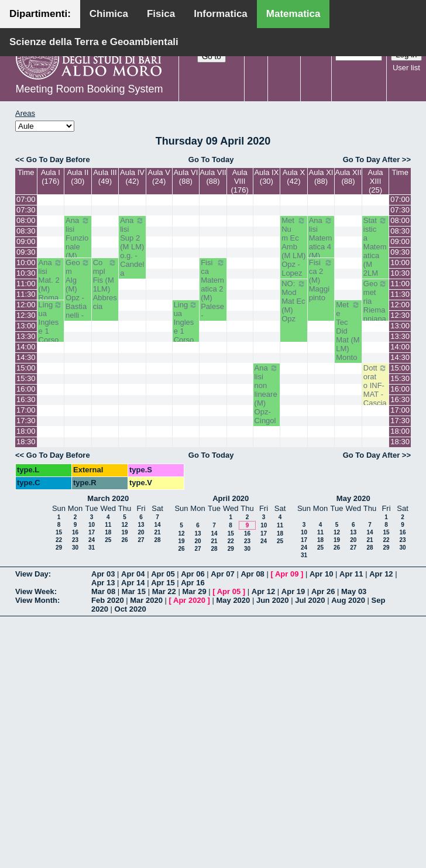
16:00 (26, 389)
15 (59, 532)
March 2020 (108, 498)
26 (124, 540)
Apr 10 (321, 574)
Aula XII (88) (348, 177)
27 (141, 540)
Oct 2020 (130, 609)
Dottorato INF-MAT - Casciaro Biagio (376, 394)
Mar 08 (103, 591)
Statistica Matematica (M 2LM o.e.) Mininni (376, 255)
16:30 (26, 399)
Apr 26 (323, 591)
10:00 (26, 263)
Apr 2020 (189, 600)
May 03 (354, 591)
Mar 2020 (146, 600)
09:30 (26, 252)
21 (157, 532)
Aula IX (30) (266, 177)
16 (75, 532)
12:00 (26, 305)
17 (92, 532)
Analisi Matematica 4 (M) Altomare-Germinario (321, 255)
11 (108, 525)
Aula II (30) (78, 177)
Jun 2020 (273, 600)
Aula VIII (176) (239, 181)
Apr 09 (287, 574)
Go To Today (211, 159)
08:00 (26, 220)
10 (92, 525)
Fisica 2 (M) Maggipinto (321, 280)
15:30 (26, 378)
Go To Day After (372, 159)
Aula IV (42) (132, 177)
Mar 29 (194, 591)
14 (157, 525)
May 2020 (353, 498)
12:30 (26, 315)
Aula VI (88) (185, 177)
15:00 (26, 368)
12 (124, 525)
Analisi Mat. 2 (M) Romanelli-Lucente (51, 293)
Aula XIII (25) (376, 181)
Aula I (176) (51, 177)
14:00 (26, 347)
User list (406, 68)
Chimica (109, 14)
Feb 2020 (108, 600)
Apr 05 (163, 574)
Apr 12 (381, 574)
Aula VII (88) (213, 177)
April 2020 (231, 498)
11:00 (26, 284)
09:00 (26, 241)
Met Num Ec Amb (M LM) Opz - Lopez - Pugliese (294, 260)
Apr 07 (222, 574)
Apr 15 (163, 583)
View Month (36, 600)
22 (59, 540)
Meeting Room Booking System (89, 89)
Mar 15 (134, 591)
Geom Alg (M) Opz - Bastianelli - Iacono (78, 293)
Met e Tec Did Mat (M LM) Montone (348, 335)
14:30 (26, 357)
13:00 (26, 326)
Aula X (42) (294, 177)
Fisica (161, 14)
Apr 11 (351, 574)
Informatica (221, 14)
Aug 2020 (348, 600)
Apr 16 (193, 583)
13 (141, 525)
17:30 (26, 421)
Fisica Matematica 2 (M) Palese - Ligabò (213, 293)
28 (157, 540)
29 (59, 548)
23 (75, 540)
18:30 (26, 442)
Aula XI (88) (321, 177)
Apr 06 (193, 574)
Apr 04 (133, 574)
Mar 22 (164, 591)
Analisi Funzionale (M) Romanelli (78, 247)
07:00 (26, 199)
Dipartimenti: (40, 14)
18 (108, 532)
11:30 (26, 294)
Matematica (293, 14)
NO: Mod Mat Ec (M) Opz (294, 301)
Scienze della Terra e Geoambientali (94, 42)
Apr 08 (252, 574)
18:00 (26, 431)
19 (124, 532)
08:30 (26, 231)
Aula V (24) (159, 177)
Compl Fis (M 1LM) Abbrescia (105, 284)
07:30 (26, 210)
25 (108, 540)
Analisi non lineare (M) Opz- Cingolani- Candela (267, 407)
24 (92, 540)
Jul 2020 (310, 600)
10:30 (26, 273)
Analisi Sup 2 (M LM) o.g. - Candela (132, 247)
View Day (32, 574)
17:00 (26, 410)
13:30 (26, 336)
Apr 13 (103, 583)
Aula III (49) (105, 177)
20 (141, 532)
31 (92, 548)
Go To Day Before (58, 159)
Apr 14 (133, 583)
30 (75, 548)
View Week (35, 591)
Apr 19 (293, 591)
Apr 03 (103, 574)
